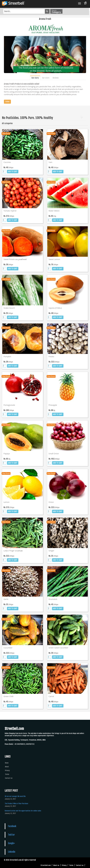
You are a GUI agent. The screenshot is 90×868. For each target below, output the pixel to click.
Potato (51, 356)
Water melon (54, 211)
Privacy (7, 770)
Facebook (12, 826)
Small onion (54, 454)
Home (7, 763)
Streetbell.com (46, 865)
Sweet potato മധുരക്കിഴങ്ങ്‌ (15, 259)
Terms (7, 774)
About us (56, 865)
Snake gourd (9, 308)
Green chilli (8, 696)
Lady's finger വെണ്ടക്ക (13, 551)
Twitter (11, 835)
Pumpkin (7, 356)
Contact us (9, 778)
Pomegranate (9, 405)
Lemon (6, 502)
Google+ (11, 843)
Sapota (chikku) (55, 308)
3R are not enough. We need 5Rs (15, 796)
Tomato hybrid (10, 211)
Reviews (56, 78)
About (7, 767)
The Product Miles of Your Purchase (16, 804)
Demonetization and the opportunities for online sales (23, 811)
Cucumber (8, 648)
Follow (7, 102)
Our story (35, 78)
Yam (51, 162)
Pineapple (53, 405)
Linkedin (12, 852)
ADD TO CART (13, 172)
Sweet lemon (54, 259)
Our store (46, 78)
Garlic (6, 599)
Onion (51, 502)
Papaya (7, 454)
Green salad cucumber (58, 648)
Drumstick (53, 599)
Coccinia (7, 162)
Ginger (51, 551)
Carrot (51, 696)
